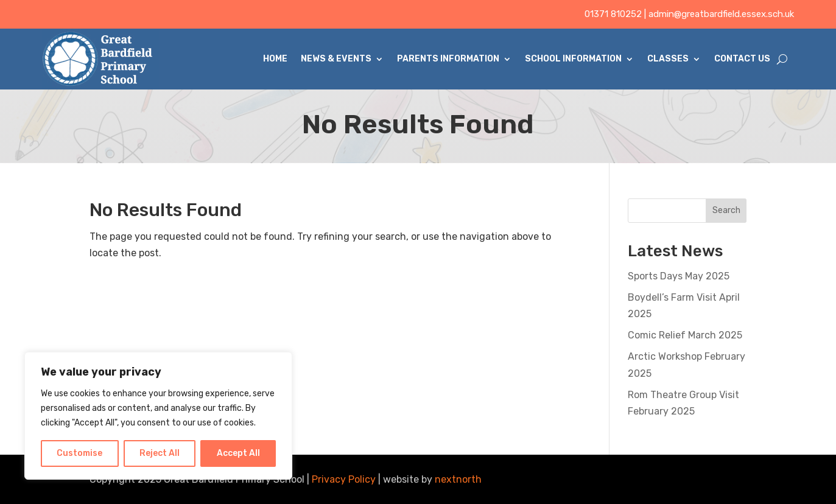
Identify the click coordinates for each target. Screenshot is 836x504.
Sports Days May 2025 (679, 276)
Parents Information (448, 59)
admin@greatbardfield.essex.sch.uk (721, 14)
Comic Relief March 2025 (685, 335)
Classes (668, 59)
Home (275, 59)
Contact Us (742, 59)
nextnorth (458, 479)
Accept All (238, 453)
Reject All (160, 453)
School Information (573, 59)
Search (726, 210)
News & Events (336, 59)
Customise (79, 453)
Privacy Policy (344, 479)
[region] (158, 416)
